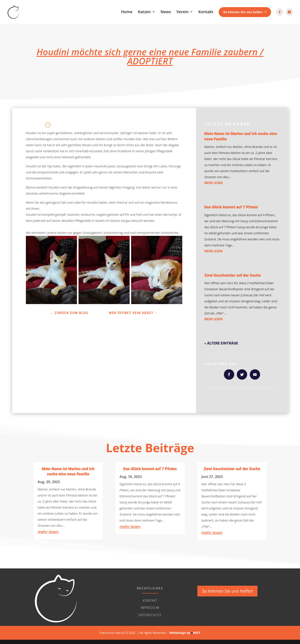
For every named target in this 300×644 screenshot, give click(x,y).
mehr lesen (213, 183)
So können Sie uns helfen (227, 591)
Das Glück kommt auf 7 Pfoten (231, 207)
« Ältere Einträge (221, 343)
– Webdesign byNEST (184, 633)
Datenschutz (150, 615)
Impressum (150, 608)
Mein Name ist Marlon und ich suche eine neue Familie (241, 136)
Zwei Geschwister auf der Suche (232, 275)
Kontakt (150, 600)
